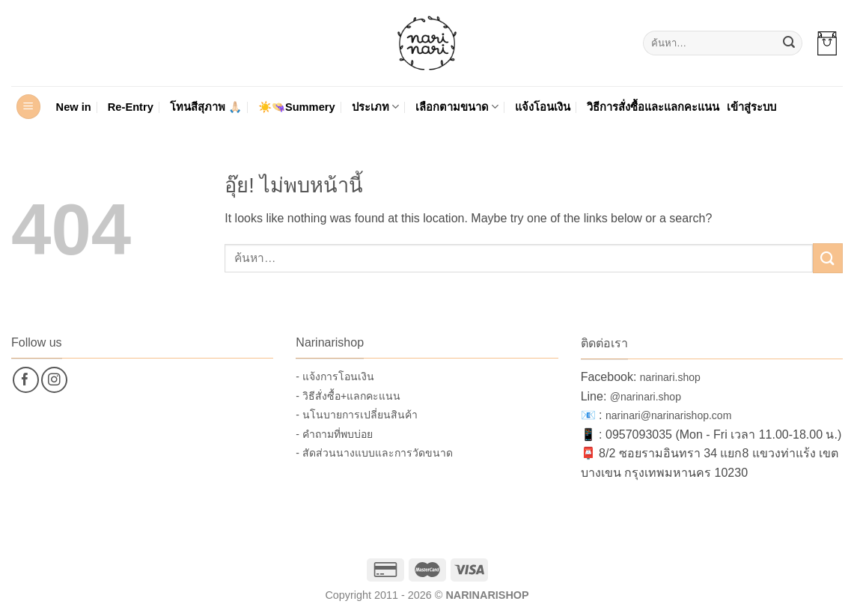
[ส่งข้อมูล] (789, 43)
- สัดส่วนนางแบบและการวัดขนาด (374, 453)
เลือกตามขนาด (457, 107)
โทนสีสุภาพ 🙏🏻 (206, 107)
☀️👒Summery (297, 107)
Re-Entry (131, 107)
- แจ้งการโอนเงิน (335, 376)
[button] (827, 43)
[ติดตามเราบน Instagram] (54, 380)
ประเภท (375, 107)
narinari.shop (670, 377)
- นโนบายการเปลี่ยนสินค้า (357, 415)
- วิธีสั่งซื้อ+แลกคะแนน (348, 396)
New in (74, 107)
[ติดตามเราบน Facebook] (26, 380)
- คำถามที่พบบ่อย (334, 434)
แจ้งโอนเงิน (543, 107)
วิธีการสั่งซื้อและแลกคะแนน (653, 107)
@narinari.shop (646, 397)
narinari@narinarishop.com (668, 415)
